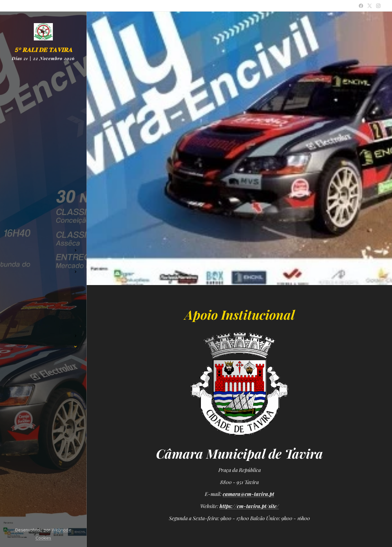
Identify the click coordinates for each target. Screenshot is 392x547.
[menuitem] (43, 223)
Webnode (62, 530)
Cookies (43, 538)
